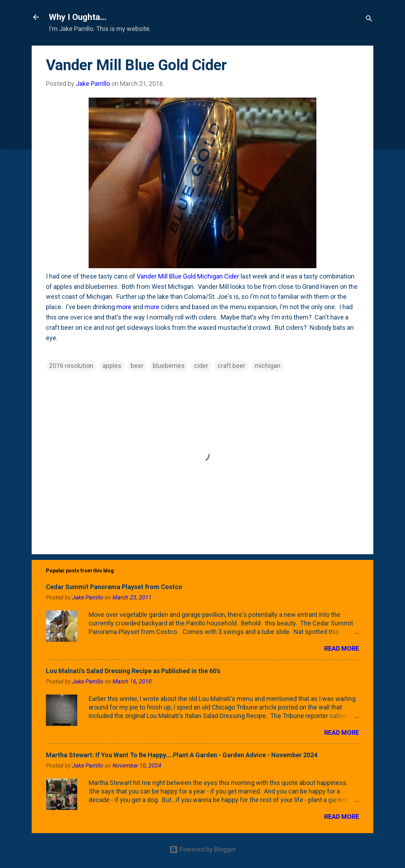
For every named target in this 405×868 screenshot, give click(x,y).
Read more (342, 648)
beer (137, 366)
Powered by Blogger (203, 849)
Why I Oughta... (78, 17)
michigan (267, 366)
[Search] (369, 19)
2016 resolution (71, 366)
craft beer (231, 366)
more (124, 307)
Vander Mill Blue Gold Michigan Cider (188, 276)
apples (112, 366)
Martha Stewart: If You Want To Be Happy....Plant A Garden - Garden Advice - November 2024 (182, 755)
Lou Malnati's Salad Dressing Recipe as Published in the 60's (133, 671)
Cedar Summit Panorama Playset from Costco (114, 587)
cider (201, 366)
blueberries (169, 366)
